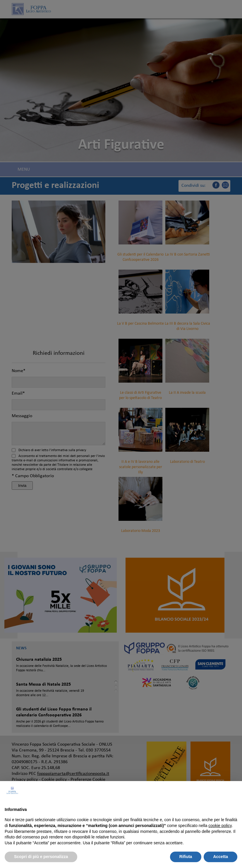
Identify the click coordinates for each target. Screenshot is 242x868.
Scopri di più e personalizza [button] (41, 857)
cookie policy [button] (220, 826)
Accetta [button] (220, 857)
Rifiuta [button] (186, 857)
